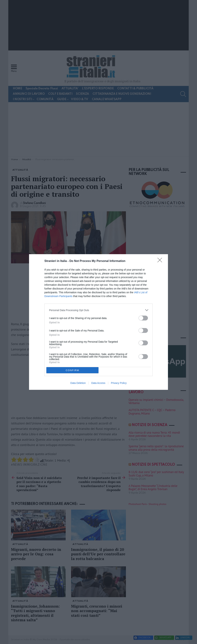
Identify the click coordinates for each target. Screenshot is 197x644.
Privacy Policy (119, 383)
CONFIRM (72, 370)
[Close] (161, 261)
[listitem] (98, 310)
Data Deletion (78, 383)
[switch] (143, 318)
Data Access (98, 383)
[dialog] (98, 322)
